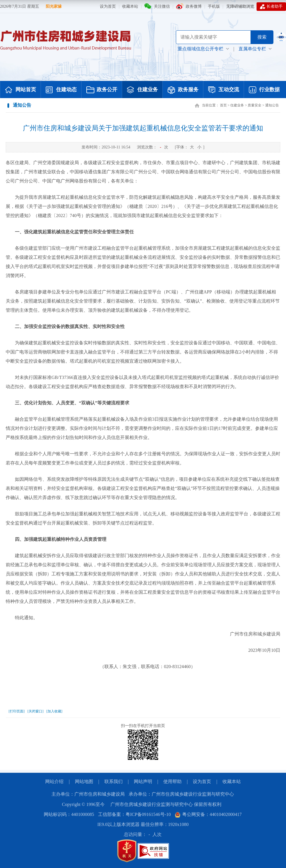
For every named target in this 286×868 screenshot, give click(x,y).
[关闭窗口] (35, 711)
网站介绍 (54, 781)
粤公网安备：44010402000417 (208, 814)
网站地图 (84, 781)
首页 (223, 105)
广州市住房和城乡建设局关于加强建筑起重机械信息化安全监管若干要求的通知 (143, 128)
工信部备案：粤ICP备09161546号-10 (134, 814)
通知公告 (272, 105)
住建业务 (142, 90)
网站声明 (143, 781)
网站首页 (21, 90)
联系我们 (114, 781)
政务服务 (183, 90)
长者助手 (271, 7)
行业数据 (264, 90)
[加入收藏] (54, 711)
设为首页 (108, 6)
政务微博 (194, 6)
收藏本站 (130, 6)
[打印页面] (17, 711)
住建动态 (61, 90)
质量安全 (255, 105)
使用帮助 (172, 781)
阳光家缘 (54, 6)
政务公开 (102, 90)
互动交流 (224, 90)
